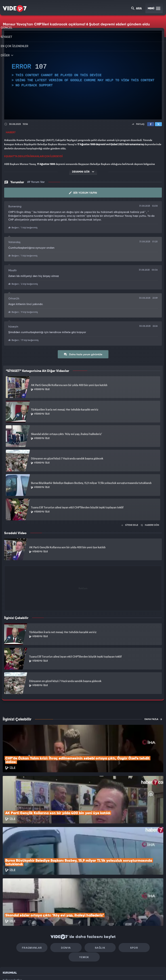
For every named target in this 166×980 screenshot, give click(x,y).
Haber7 (103, 971)
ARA (137, 9)
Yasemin (126, 971)
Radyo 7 (52, 971)
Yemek (145, 907)
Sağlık (83, 907)
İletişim (7, 946)
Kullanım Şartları (12, 930)
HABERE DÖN (150, 524)
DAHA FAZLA (153, 718)
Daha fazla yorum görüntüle (83, 353)
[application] (83, 75)
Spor (114, 907)
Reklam (7, 938)
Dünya (52, 907)
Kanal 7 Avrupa (67, 971)
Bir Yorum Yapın (83, 193)
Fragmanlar (21, 907)
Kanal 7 (36, 971)
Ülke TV (82, 971)
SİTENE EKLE (130, 524)
